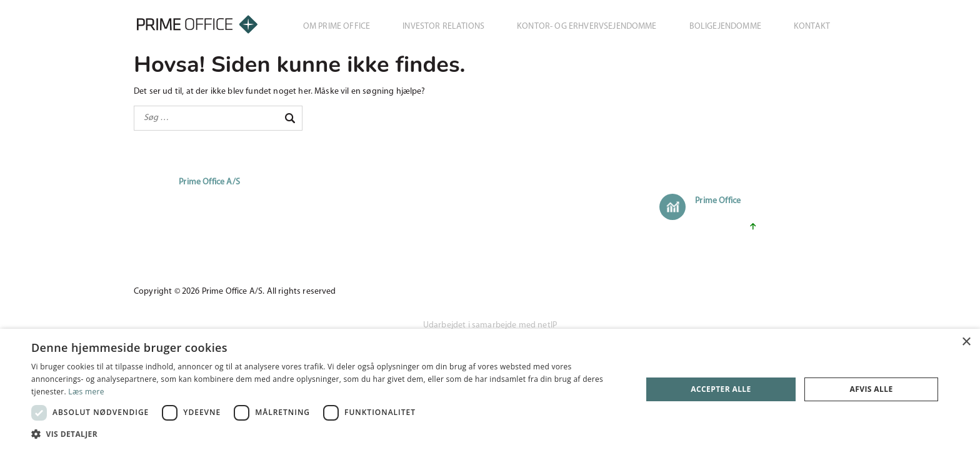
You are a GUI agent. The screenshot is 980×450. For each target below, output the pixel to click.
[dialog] (490, 389)
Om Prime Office (337, 27)
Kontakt (812, 27)
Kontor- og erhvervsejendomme (587, 27)
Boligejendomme (725, 27)
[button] (327, 434)
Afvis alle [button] (872, 389)
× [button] (966, 342)
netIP (547, 325)
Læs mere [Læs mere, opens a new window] (86, 392)
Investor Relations (443, 27)
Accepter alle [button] (721, 389)
